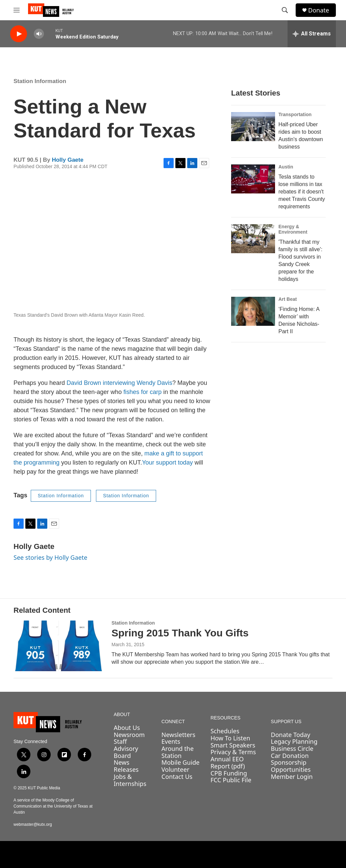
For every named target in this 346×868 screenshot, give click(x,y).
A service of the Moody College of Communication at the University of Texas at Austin (53, 806)
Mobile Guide (181, 762)
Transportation (295, 114)
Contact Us (177, 777)
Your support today (167, 463)
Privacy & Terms (233, 752)
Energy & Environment (293, 229)
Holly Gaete (68, 160)
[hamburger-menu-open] (17, 10)
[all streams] (312, 34)
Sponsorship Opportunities (291, 766)
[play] (19, 34)
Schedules (225, 731)
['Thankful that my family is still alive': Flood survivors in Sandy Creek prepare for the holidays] (253, 239)
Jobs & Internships (130, 780)
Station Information (40, 81)
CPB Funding (229, 773)
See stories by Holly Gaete (50, 557)
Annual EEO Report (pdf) (228, 762)
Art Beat (288, 299)
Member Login (292, 777)
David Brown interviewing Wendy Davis (119, 383)
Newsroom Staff (129, 738)
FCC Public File (231, 780)
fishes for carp (142, 392)
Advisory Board (126, 752)
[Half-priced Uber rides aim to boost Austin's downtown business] (253, 127)
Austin (286, 167)
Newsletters (178, 735)
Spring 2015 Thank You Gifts (180, 633)
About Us (127, 728)
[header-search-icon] (285, 10)
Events (171, 741)
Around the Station (178, 752)
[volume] (39, 34)
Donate (319, 10)
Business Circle (292, 748)
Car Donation (290, 756)
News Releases (126, 766)
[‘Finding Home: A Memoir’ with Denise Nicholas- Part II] (253, 311)
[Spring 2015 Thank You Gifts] (59, 646)
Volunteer (175, 769)
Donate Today (291, 735)
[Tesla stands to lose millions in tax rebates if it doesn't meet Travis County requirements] (253, 179)
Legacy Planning (294, 741)
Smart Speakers (233, 745)
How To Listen (230, 738)
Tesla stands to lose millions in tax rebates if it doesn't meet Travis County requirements (302, 192)
